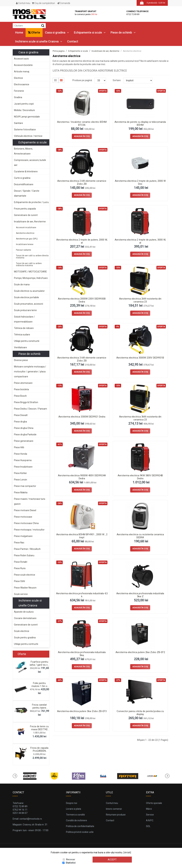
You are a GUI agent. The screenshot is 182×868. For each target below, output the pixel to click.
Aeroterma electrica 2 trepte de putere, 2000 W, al (82, 241)
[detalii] (127, 852)
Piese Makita (21, 492)
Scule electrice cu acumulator (29, 291)
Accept (112, 860)
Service (150, 815)
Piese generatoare (24, 441)
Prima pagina (59, 51)
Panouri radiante (24, 250)
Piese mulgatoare (23, 536)
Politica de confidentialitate (80, 826)
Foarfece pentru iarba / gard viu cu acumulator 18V (39, 665)
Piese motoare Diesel (25, 510)
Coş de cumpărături (43, 3)
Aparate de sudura (24, 612)
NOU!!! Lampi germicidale (27, 117)
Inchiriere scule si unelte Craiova (39, 41)
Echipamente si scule (90, 32)
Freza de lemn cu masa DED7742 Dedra (39, 729)
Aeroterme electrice (25, 233)
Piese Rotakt (21, 562)
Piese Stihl (19, 581)
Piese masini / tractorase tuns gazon (30, 501)
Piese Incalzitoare (23, 467)
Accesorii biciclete (23, 65)
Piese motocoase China (26, 523)
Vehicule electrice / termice (28, 136)
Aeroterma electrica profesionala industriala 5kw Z (140, 595)
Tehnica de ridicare (24, 328)
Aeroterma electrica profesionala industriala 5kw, (82, 654)
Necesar (71, 860)
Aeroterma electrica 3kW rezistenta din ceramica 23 (140, 418)
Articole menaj (22, 72)
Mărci (149, 809)
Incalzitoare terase (25, 244)
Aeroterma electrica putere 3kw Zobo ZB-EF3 (82, 711)
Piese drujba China (24, 428)
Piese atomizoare (23, 383)
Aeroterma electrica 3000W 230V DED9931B (140, 358)
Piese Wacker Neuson (25, 588)
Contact (73, 41)
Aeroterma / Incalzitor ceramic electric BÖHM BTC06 (82, 123)
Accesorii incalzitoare (26, 227)
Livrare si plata (74, 809)
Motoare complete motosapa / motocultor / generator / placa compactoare (30, 372)
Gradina (18, 97)
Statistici (71, 863)
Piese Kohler (20, 473)
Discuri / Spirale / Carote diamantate (27, 193)
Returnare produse (116, 815)
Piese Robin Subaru (24, 555)
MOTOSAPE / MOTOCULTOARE (30, 272)
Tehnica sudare (22, 335)
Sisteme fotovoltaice (25, 130)
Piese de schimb (123, 32)
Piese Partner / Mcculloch (27, 549)
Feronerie (19, 91)
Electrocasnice (22, 84)
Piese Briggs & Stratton (26, 402)
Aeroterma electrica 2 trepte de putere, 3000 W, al (140, 241)
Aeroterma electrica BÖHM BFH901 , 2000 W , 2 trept (82, 536)
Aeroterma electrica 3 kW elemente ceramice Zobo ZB (82, 359)
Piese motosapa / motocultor (29, 530)
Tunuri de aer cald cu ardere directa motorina (32, 257)
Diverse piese (21, 360)
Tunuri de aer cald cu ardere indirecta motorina (29, 264)
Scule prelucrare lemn (25, 310)
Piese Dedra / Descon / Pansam (31, 409)
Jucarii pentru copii (24, 104)
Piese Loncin (21, 480)
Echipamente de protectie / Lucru (31, 202)
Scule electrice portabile (26, 297)
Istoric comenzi (114, 809)
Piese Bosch (20, 396)
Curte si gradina (22, 178)
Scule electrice (22, 631)
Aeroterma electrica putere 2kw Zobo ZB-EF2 (140, 652)
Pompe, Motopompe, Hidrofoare (31, 278)
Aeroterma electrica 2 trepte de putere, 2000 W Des (140, 182)
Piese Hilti (19, 447)
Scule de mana (22, 284)
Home (19, 32)
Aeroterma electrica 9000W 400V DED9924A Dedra (82, 477)
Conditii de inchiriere (76, 820)
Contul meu (23, 3)
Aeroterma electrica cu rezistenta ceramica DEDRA (140, 536)
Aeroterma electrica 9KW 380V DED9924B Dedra (140, 477)
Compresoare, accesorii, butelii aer (30, 163)
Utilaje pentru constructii (27, 341)
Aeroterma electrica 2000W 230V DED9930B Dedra (82, 300)
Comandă (64, 3)
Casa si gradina (57, 32)
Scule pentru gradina (25, 638)
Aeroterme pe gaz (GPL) (27, 239)
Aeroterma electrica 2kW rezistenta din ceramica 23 (140, 300)
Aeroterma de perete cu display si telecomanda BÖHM (140, 123)
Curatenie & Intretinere (26, 171)
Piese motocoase (23, 517)
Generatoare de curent (26, 215)
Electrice (18, 78)
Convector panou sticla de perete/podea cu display (140, 713)
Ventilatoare (20, 347)
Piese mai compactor (25, 486)
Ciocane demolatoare (25, 618)
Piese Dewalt (21, 415)
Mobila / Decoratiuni (24, 110)
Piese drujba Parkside (25, 434)
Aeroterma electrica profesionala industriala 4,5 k (82, 595)
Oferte (34, 32)
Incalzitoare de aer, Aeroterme (30, 222)
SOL (148, 826)
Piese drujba (20, 422)
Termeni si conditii (75, 815)
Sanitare (18, 123)
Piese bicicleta (21, 389)
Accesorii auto (21, 59)
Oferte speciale (154, 803)
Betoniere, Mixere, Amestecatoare (23, 151)
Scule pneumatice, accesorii (29, 304)
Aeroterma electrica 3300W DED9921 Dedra (82, 417)
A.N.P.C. (150, 820)
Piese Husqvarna (23, 460)
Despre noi (72, 803)
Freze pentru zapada (25, 209)
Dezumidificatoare (24, 184)
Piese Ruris (20, 568)
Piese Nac (19, 543)
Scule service (21, 594)
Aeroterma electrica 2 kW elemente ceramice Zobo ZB (82, 182)
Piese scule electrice (25, 575)
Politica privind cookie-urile (80, 832)
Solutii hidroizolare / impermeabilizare (24, 319)
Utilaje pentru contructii (26, 644)
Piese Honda (21, 454)
